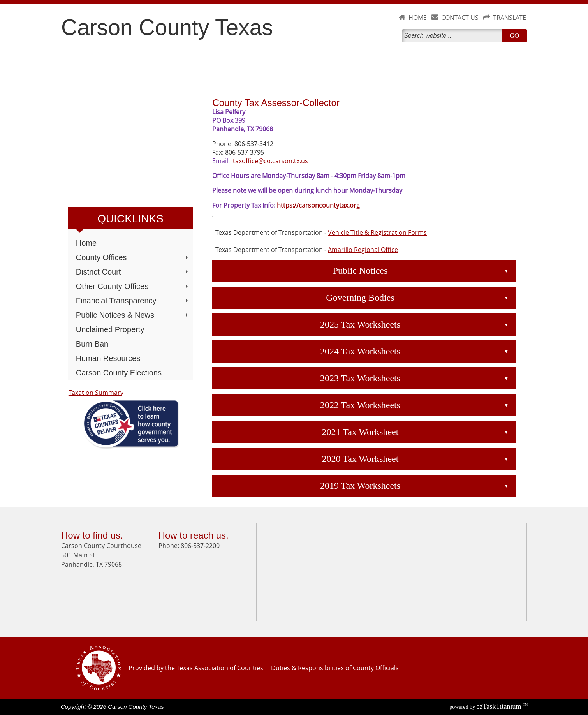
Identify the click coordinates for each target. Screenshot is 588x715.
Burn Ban (92, 344)
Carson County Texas (167, 27)
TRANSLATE (510, 18)
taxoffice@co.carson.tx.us (270, 161)
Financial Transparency (133, 301)
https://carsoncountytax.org (318, 205)
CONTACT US (460, 18)
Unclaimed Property (110, 329)
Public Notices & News (133, 315)
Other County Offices (133, 286)
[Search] (454, 36)
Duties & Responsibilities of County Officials (335, 668)
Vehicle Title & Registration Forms (377, 232)
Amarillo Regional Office (363, 250)
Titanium (500, 706)
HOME (418, 18)
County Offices (133, 257)
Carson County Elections (119, 373)
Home (86, 243)
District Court (133, 272)
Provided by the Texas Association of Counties (196, 668)
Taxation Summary (96, 393)
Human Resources (108, 358)
